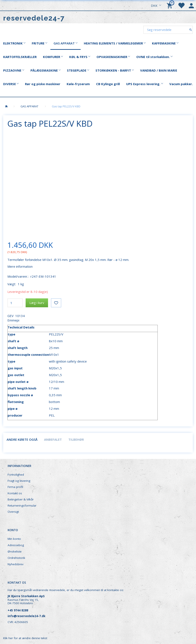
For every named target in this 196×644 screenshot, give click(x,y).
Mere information (20, 266)
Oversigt (13, 512)
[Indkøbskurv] (170, 5)
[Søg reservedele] (191, 30)
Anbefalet (53, 439)
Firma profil (15, 487)
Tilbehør (76, 439)
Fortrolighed (16, 475)
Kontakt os (15, 493)
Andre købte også (22, 439)
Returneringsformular (22, 506)
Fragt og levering (19, 481)
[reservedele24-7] (34, 18)
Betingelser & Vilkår (21, 499)
